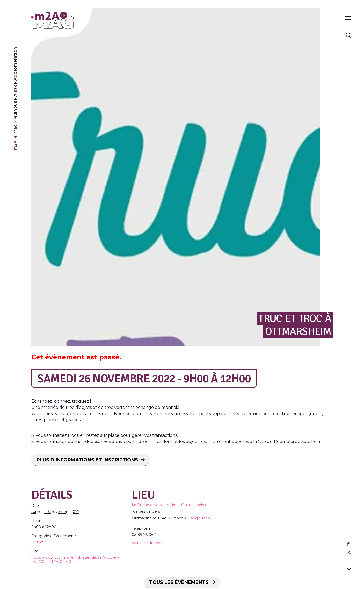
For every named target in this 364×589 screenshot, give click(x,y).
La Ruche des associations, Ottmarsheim (169, 505)
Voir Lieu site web (148, 543)
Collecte (39, 542)
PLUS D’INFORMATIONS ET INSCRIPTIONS (87, 460)
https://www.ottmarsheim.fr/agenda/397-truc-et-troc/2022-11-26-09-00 (75, 559)
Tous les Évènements (179, 582)
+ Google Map (197, 518)
